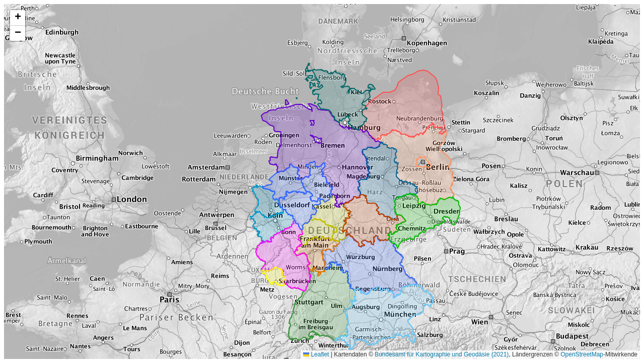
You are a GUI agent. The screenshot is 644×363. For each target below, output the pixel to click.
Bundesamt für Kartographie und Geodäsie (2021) (442, 354)
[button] (18, 18)
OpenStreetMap (582, 354)
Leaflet (316, 354)
